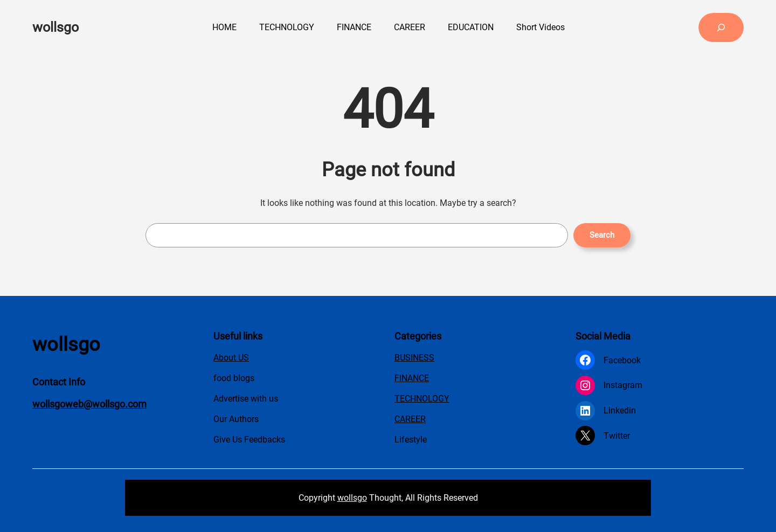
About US (231, 358)
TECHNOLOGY (422, 399)
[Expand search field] (721, 27)
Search (602, 235)
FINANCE (412, 378)
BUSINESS (414, 358)
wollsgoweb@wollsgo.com (89, 404)
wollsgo (56, 27)
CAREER (410, 419)
